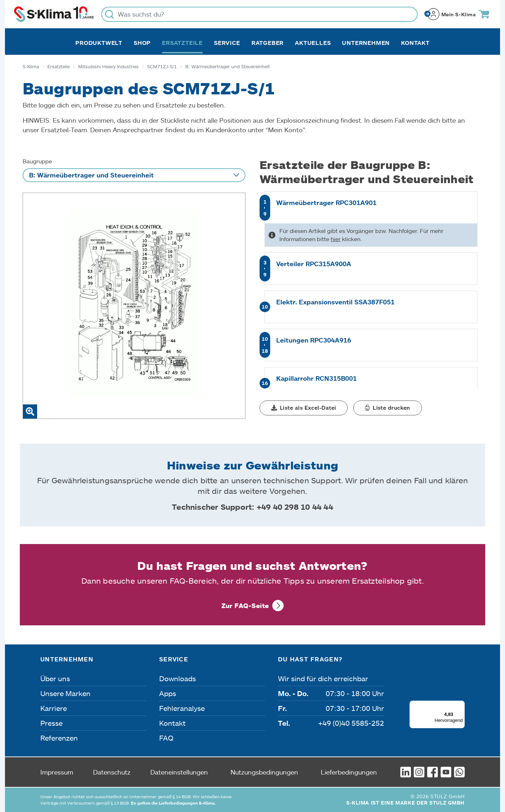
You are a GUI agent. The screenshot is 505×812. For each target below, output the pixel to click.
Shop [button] (142, 43)
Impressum (57, 772)
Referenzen (59, 738)
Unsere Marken (65, 693)
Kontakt (415, 43)
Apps (168, 693)
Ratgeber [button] (268, 43)
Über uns (55, 678)
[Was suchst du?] (259, 14)
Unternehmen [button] (366, 43)
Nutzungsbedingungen (264, 772)
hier (336, 239)
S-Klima (31, 66)
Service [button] (227, 43)
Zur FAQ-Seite (245, 606)
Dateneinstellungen (179, 772)
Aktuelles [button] (313, 43)
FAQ (166, 738)
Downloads (178, 678)
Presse (51, 723)
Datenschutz (112, 772)
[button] (304, 408)
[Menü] (460, 705)
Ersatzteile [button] (182, 43)
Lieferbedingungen (349, 772)
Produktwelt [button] (99, 43)
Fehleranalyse (182, 708)
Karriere (54, 708)
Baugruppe (37, 161)
